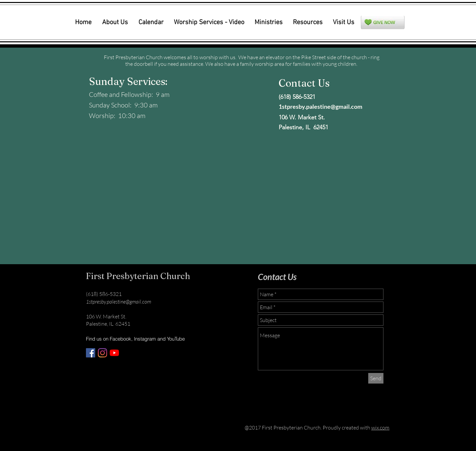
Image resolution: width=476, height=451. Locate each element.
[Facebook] (91, 353)
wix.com (380, 428)
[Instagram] (102, 353)
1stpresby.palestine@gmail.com (320, 106)
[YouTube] (114, 353)
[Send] (376, 378)
